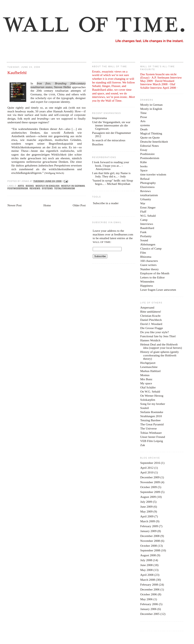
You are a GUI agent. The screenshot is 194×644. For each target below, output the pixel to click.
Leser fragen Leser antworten (158, 290)
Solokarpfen (148, 400)
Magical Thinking (151, 133)
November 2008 (150, 541)
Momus (145, 375)
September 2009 (150, 492)
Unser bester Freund (153, 437)
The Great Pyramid (152, 424)
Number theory (150, 269)
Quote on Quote (150, 137)
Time (143, 113)
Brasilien (98, 144)
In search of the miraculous (109, 140)
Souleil (145, 408)
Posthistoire (147, 154)
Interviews (147, 224)
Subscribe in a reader (106, 203)
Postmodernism (18, 188)
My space (146, 383)
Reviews (35, 188)
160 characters (149, 261)
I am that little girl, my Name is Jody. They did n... (111, 175)
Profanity (146, 236)
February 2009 (149, 526)
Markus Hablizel (150, 371)
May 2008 (146, 570)
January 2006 (148, 609)
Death (144, 129)
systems (47, 188)
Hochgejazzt (148, 363)
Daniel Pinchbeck (151, 320)
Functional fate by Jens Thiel (158, 336)
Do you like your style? (154, 332)
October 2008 (149, 546)
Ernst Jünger (148, 207)
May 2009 (146, 511)
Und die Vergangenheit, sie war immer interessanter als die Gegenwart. (111, 125)
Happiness (147, 286)
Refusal (145, 179)
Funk (143, 232)
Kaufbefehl (17, 73)
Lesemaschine (149, 367)
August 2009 (148, 497)
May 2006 (146, 599)
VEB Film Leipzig (152, 441)
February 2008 (149, 585)
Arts (21, 186)
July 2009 (146, 502)
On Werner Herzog (152, 396)
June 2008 (146, 565)
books (30, 186)
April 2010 (147, 472)
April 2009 (147, 516)
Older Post (79, 205)
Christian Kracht (150, 316)
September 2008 (150, 550)
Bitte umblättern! (151, 312)
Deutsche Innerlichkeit (154, 142)
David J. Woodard (151, 324)
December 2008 (150, 536)
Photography (148, 183)
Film (143, 253)
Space (144, 170)
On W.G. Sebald (150, 391)
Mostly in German (73, 186)
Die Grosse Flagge (152, 328)
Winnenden (147, 281)
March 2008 (148, 580)
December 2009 (150, 477)
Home (47, 205)
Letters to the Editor (152, 277)
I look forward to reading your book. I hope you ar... (111, 164)
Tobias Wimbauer (151, 433)
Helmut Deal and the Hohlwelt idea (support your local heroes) (161, 346)
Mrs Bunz (146, 379)
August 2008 (148, 555)
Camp (144, 220)
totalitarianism (65, 188)
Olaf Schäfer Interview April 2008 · (159, 86)
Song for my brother (153, 404)
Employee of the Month (155, 273)
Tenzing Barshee (150, 420)
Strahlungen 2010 (151, 416)
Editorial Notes (150, 146)
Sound (144, 240)
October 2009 (149, 487)
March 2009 (148, 521)
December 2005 (150, 614)
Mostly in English (48, 186)
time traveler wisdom (153, 174)
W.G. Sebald (148, 216)
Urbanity (146, 199)
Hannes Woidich (150, 340)
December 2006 (150, 589)
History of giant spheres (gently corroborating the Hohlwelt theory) (159, 355)
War (143, 203)
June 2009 (146, 507)
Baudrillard (147, 228)
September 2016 (150, 463)
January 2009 (148, 531)
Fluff (143, 212)
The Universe (148, 428)
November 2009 (150, 482)
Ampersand (147, 307)
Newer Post (14, 205)
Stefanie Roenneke (152, 412)
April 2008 (147, 575)
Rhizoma (146, 257)
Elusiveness (147, 187)
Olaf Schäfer (148, 387)
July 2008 (146, 560)
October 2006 (149, 594)
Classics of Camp (151, 248)
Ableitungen (148, 244)
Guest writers (148, 265)
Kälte (144, 162)
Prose (144, 117)
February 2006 (149, 604)
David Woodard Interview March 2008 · (157, 82)
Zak (143, 445)
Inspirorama (99, 118)
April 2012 (147, 468)
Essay (144, 150)
